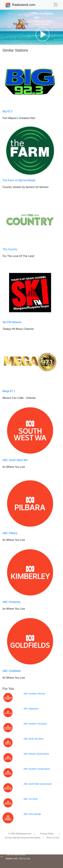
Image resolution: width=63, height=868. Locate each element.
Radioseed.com (24, 5)
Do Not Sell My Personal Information (23, 838)
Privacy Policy (47, 834)
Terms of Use (53, 838)
